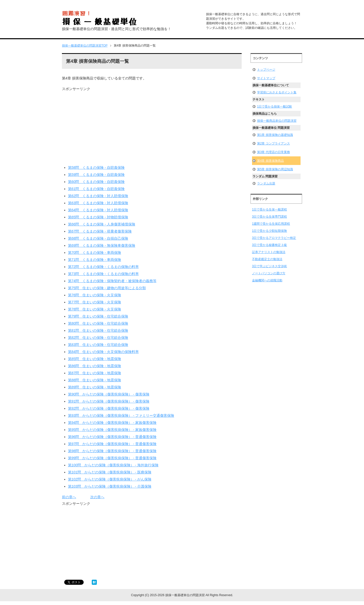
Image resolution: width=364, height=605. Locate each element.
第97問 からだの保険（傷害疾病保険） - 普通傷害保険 (112, 444)
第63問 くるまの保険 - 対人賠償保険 (98, 203)
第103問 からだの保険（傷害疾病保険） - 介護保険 (110, 486)
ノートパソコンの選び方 (269, 273)
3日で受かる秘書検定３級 (270, 245)
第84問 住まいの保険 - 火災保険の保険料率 (103, 352)
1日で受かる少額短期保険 (270, 231)
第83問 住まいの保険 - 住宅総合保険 (98, 345)
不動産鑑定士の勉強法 (267, 259)
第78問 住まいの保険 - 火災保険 (95, 309)
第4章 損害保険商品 (270, 161)
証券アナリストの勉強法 (269, 252)
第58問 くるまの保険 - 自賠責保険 (96, 168)
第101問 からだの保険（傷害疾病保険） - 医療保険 (110, 472)
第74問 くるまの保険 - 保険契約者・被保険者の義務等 (112, 281)
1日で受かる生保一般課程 (270, 210)
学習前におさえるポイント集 (277, 92)
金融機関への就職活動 (267, 280)
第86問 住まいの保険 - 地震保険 (95, 366)
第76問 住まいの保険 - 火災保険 (95, 295)
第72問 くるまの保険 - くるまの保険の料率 (103, 267)
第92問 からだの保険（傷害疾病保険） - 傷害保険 (109, 408)
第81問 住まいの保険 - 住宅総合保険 (98, 330)
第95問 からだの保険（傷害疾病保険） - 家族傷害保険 (112, 430)
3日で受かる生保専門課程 (270, 217)
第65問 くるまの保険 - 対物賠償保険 (98, 217)
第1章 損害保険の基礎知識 (275, 135)
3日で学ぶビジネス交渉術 (270, 266)
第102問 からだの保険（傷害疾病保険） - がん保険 (110, 479)
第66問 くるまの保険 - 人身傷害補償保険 (102, 224)
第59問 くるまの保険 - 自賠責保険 (96, 175)
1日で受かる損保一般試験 (275, 107)
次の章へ (97, 497)
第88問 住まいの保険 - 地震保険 (95, 380)
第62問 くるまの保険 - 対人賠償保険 (98, 196)
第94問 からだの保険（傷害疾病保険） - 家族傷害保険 (112, 423)
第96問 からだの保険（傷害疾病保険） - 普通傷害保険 (112, 437)
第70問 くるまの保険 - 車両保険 (95, 253)
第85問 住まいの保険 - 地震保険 (95, 359)
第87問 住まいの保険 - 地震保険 (95, 373)
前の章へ (69, 497)
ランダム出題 (266, 183)
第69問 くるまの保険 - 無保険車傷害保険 (102, 245)
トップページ (266, 70)
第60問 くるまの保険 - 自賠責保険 (96, 182)
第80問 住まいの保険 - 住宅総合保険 (98, 323)
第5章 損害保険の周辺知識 (275, 169)
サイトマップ (266, 78)
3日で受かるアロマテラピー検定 (274, 238)
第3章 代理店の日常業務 (274, 152)
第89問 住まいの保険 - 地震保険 (95, 387)
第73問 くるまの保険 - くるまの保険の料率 (103, 274)
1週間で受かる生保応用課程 (271, 224)
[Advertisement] (104, 127)
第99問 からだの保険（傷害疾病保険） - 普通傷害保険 (112, 458)
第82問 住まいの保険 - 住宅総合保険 (98, 338)
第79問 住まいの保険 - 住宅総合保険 (98, 316)
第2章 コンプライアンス (274, 143)
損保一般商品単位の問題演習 (277, 121)
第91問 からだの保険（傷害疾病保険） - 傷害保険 (109, 401)
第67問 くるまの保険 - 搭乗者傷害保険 (100, 231)
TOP (85, 46)
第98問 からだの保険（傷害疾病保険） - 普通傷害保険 (112, 451)
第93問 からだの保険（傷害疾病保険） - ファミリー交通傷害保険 (121, 415)
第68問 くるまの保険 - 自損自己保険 (98, 238)
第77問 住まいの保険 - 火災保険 (95, 302)
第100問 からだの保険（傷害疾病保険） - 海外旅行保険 (113, 465)
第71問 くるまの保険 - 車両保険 (95, 260)
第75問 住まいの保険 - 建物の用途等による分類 (107, 288)
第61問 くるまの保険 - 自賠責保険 (96, 189)
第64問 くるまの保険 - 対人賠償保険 (98, 210)
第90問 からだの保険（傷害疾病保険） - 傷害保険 (109, 394)
